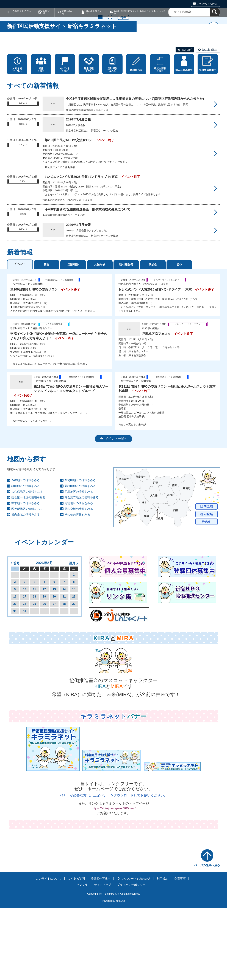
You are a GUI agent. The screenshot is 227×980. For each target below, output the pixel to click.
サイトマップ (103, 957)
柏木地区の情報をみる (26, 575)
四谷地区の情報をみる (26, 553)
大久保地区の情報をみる (27, 564)
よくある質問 (76, 951)
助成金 (153, 337)
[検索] (215, 12)
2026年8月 (44, 635)
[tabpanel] (113, 431)
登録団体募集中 (101, 951)
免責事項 (180, 951)
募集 (46, 337)
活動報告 (73, 337)
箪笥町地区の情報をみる (80, 553)
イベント (20, 336)
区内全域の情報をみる (79, 581)
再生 (123, 106)
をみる (112, 142)
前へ (13, 73)
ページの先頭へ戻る (207, 938)
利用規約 (162, 951)
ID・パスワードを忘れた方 (134, 951)
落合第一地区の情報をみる (28, 570)
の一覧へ (17, 142)
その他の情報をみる (77, 587)
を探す (41, 142)
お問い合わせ (68, 12)
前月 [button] (16, 635)
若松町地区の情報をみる (80, 558)
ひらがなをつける (207, 4)
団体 (179, 337)
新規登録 (46, 12)
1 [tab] (100, 106)
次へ (214, 73)
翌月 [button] (72, 635)
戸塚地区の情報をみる (79, 564)
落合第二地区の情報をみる (82, 570)
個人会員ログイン (94, 12)
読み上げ (187, 122)
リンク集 (82, 957)
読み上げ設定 (210, 122)
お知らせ (100, 337)
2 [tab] (110, 106)
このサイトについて (21, 12)
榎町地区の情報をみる (26, 558)
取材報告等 (126, 337)
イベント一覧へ (116, 511)
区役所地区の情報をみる (27, 581)
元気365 (121, 973)
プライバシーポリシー (131, 957)
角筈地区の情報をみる (79, 575)
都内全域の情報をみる (26, 587)
